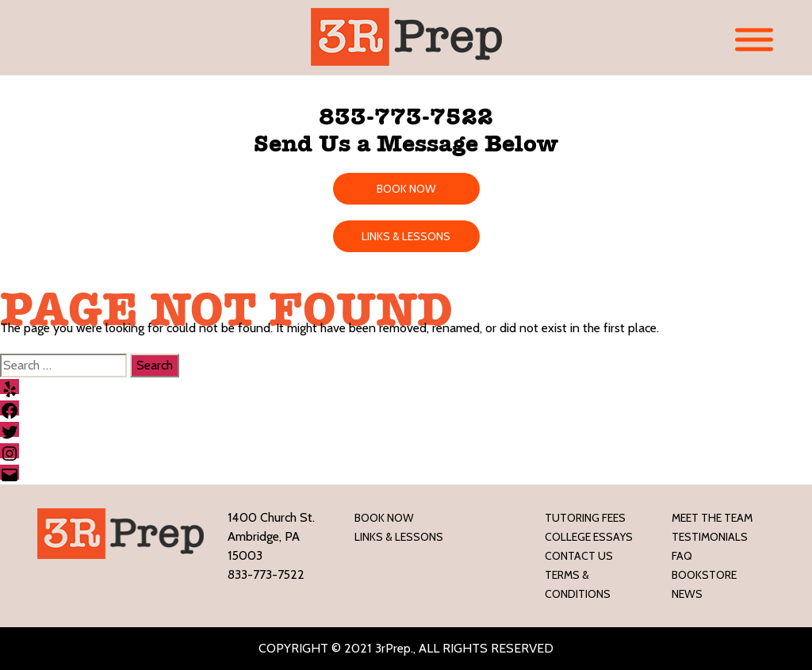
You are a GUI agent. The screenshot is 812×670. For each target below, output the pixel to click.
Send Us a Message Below (406, 144)
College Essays (589, 537)
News (687, 594)
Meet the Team (712, 518)
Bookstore (704, 575)
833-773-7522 (406, 117)
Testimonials (710, 537)
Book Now (384, 518)
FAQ (682, 556)
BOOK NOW (406, 189)
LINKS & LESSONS (406, 236)
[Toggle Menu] (754, 40)
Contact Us (579, 556)
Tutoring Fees (585, 518)
